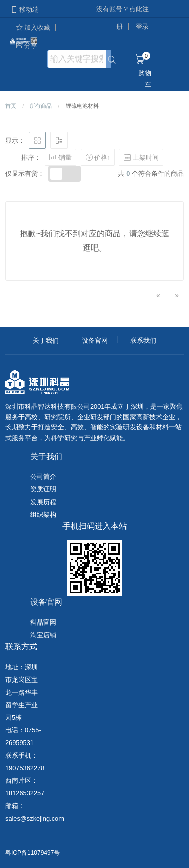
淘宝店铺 (43, 635)
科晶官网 (43, 622)
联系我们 (143, 340)
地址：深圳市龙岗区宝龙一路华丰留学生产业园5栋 (21, 692)
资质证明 (43, 489)
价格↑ (98, 157)
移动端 (24, 9)
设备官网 (95, 340)
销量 (60, 157)
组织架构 (43, 514)
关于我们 (46, 340)
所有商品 (41, 106)
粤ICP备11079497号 (33, 853)
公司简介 (43, 477)
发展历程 (43, 502)
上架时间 (141, 157)
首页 (11, 106)
